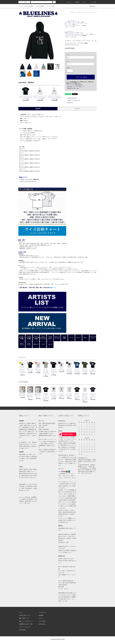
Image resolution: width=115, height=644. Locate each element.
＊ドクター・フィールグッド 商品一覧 (29, 180)
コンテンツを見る (50, 6)
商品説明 (38, 109)
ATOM (24, 630)
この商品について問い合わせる (72, 100)
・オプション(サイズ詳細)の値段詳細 (74, 85)
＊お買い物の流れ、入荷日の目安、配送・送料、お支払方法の (37, 288)
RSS (20, 630)
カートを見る (42, 621)
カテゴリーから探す (28, 6)
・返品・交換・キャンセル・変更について (75, 87)
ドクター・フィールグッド (70, 27)
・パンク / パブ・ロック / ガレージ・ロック (80, 23)
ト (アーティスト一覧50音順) (81, 26)
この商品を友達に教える (71, 98)
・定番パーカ (74, 24)
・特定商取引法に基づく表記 (73, 88)
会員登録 (76, 2)
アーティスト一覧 (71, 26)
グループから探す (39, 6)
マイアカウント (43, 612)
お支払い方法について (25, 615)
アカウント (68, 2)
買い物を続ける (69, 103)
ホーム (20, 6)
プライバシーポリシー (25, 627)
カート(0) (93, 2)
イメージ (77, 109)
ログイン (84, 2)
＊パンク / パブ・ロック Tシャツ (27, 182)
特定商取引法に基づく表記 (26, 624)
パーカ (69, 23)
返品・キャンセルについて (26, 621)
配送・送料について (24, 618)
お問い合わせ (91, 6)
